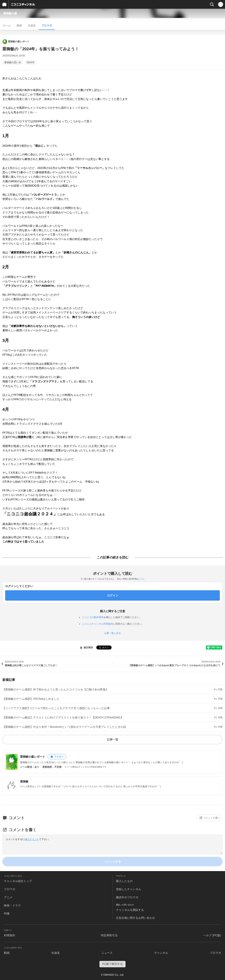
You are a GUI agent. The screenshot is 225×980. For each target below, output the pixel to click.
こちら (142, 579)
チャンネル (161, 953)
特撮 (7, 913)
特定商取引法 (109, 935)
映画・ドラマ (12, 905)
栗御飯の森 (10, 13)
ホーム (7, 26)
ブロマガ (47, 26)
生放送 (32, 26)
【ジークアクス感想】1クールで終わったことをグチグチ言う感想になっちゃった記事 (56, 708)
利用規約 (10, 935)
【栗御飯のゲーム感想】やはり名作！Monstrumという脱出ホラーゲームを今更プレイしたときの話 (64, 727)
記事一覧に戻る (113, 633)
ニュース (107, 953)
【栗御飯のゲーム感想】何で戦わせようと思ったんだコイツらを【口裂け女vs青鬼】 (55, 689)
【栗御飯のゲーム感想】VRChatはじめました (31, 699)
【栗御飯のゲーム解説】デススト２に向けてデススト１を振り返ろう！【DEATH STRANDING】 (63, 717)
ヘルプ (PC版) (212, 935)
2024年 (31, 62)
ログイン (32, 839)
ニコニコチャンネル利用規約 (97, 624)
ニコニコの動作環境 (93, 617)
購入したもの (124, 881)
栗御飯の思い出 (13, 62)
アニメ (8, 897)
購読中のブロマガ (127, 897)
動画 (19, 26)
